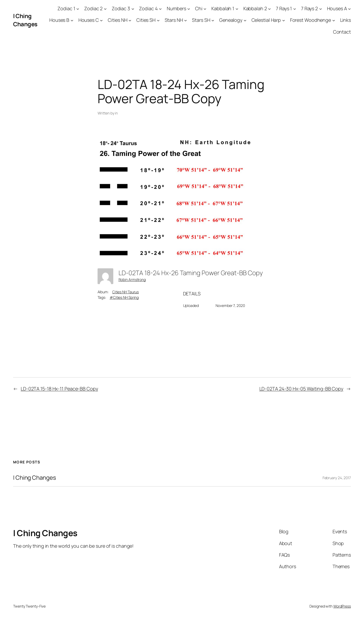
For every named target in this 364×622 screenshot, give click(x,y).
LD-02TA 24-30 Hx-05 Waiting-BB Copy (301, 389)
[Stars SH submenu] (213, 20)
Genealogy (231, 20)
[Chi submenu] (205, 9)
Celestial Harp (266, 20)
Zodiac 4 (148, 8)
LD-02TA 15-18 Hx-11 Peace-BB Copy (59, 389)
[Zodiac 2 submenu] (105, 9)
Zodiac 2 (93, 8)
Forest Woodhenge (311, 20)
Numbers (176, 8)
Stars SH (201, 20)
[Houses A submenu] (349, 9)
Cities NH (117, 20)
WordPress (342, 606)
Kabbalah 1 (223, 8)
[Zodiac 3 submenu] (133, 9)
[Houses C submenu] (101, 20)
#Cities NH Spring (124, 297)
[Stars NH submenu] (186, 20)
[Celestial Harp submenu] (284, 20)
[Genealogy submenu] (245, 20)
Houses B (59, 20)
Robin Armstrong (132, 279)
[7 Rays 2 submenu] (321, 9)
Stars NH (174, 20)
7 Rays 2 (309, 8)
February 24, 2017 (337, 478)
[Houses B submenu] (72, 20)
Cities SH (146, 20)
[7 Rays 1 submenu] (295, 9)
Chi (199, 8)
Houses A (337, 8)
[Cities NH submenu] (130, 20)
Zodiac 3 (121, 8)
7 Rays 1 (284, 8)
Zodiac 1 (66, 8)
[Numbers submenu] (189, 9)
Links (346, 20)
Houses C (89, 20)
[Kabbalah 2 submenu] (269, 9)
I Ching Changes (25, 20)
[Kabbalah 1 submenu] (237, 9)
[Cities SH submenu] (158, 20)
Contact (342, 32)
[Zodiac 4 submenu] (160, 9)
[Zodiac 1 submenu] (78, 9)
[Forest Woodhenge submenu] (334, 20)
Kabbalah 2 (255, 8)
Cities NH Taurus (125, 292)
